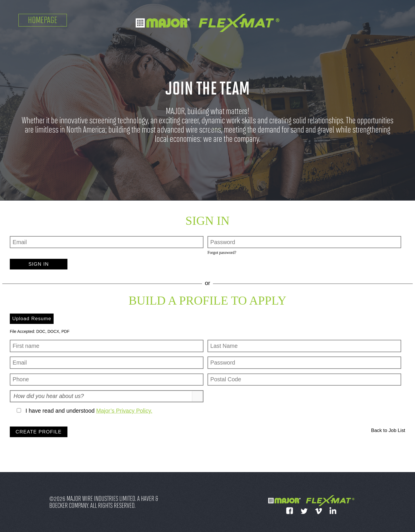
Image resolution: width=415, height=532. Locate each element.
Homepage (43, 20)
